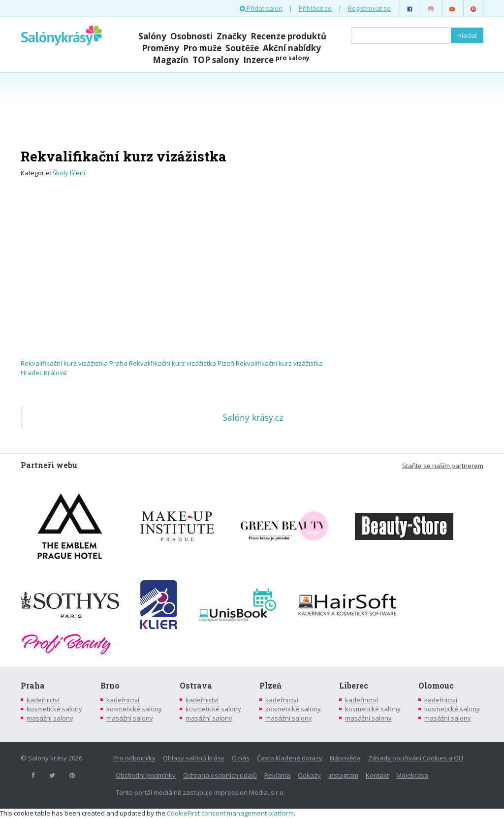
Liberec (354, 686)
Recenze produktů (288, 36)
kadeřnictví (43, 700)
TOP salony (216, 60)
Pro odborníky (134, 758)
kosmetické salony (54, 709)
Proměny (160, 48)
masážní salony (50, 718)
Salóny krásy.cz (253, 417)
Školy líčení (69, 173)
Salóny (152, 36)
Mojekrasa (412, 775)
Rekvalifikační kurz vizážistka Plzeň (182, 363)
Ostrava (196, 686)
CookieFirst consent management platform (230, 813)
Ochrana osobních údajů (220, 775)
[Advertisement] (252, 109)
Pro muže (202, 48)
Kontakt (377, 775)
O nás (241, 758)
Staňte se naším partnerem (443, 466)
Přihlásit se (315, 8)
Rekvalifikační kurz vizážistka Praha (74, 363)
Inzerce (276, 60)
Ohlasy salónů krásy (194, 758)
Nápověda (345, 758)
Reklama (277, 775)
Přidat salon (261, 8)
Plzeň (270, 686)
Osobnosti (191, 36)
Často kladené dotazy (290, 758)
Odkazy (309, 775)
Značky (232, 36)
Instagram (343, 775)
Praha (33, 686)
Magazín (171, 60)
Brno (110, 686)
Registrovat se (369, 8)
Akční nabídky (292, 48)
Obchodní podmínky (146, 775)
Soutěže (242, 48)
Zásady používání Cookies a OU (416, 758)
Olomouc (436, 686)
